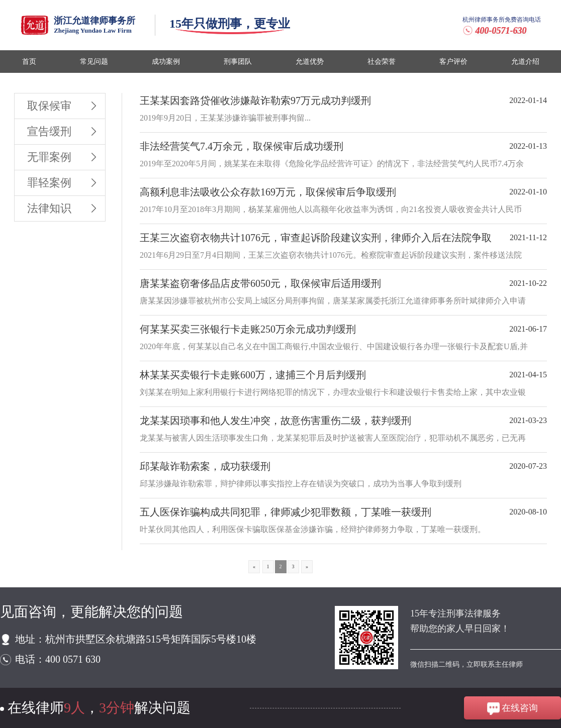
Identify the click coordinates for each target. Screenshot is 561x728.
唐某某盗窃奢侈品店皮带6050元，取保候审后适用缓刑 (260, 283)
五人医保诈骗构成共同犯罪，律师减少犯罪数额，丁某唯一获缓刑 (286, 512)
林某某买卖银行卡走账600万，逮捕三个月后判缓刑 (253, 375)
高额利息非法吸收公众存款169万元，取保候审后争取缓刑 (268, 192)
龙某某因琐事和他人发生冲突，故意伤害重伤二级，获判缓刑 (275, 421)
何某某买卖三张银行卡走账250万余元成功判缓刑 (248, 329)
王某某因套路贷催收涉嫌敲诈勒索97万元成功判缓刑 (255, 100)
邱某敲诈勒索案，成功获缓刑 (205, 466)
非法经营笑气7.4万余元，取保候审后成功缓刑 (242, 146)
